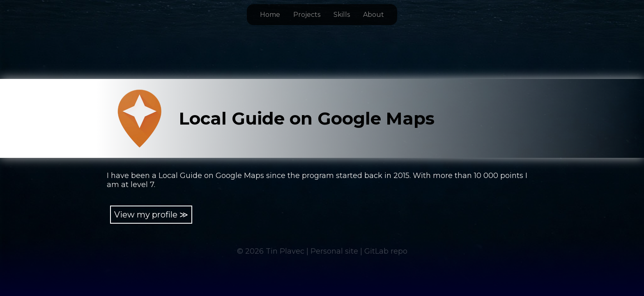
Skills (342, 15)
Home (270, 15)
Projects (307, 15)
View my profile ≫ (151, 215)
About (374, 15)
